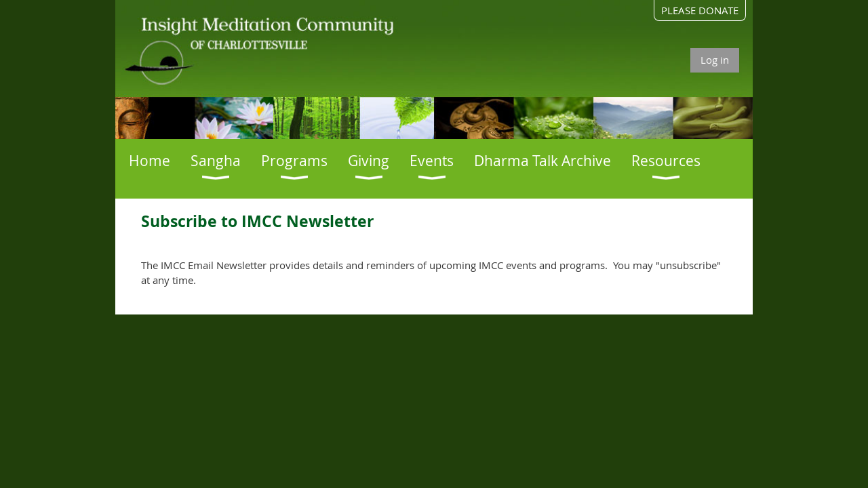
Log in (715, 60)
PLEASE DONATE (700, 10)
